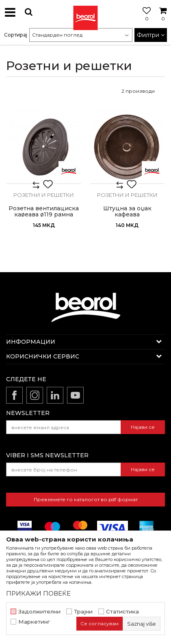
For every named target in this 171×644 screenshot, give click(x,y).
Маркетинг (34, 622)
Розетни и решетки (44, 195)
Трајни (83, 612)
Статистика (122, 612)
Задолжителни (39, 612)
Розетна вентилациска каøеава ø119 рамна (44, 212)
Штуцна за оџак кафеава (127, 212)
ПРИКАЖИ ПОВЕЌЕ (38, 593)
